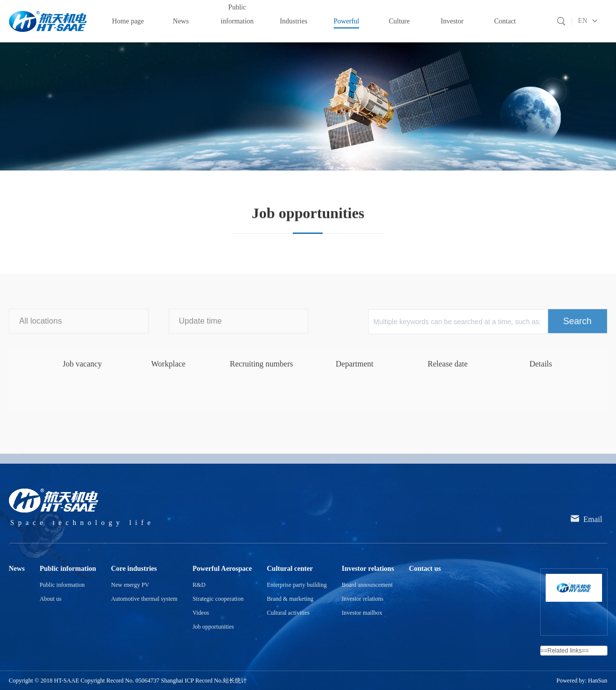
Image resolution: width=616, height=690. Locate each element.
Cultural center (290, 569)
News (17, 569)
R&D (199, 585)
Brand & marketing (290, 599)
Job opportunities (222, 157)
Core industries (134, 569)
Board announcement (367, 585)
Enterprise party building (297, 585)
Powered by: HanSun (582, 681)
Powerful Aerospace (77, 157)
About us (50, 599)
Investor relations (368, 569)
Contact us (425, 569)
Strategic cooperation (218, 599)
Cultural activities (288, 613)
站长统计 (235, 681)
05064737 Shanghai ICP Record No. (179, 681)
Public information (68, 569)
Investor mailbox (362, 613)
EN (583, 21)
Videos (201, 613)
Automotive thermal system (144, 599)
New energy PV (130, 585)
